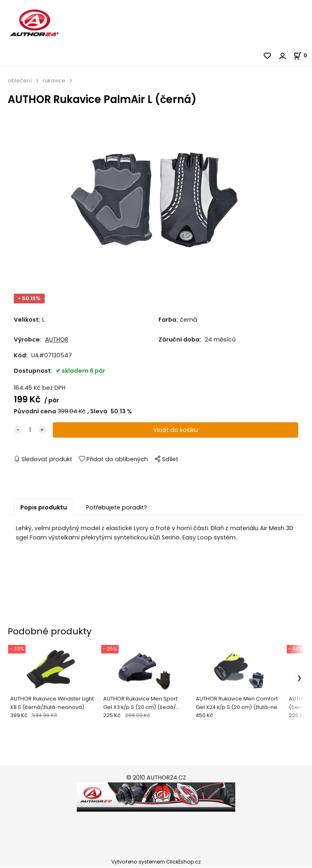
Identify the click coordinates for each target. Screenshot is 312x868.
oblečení (20, 81)
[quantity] (30, 431)
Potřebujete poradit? (117, 509)
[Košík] (303, 55)
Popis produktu (44, 509)
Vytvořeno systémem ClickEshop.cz (156, 863)
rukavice (54, 81)
